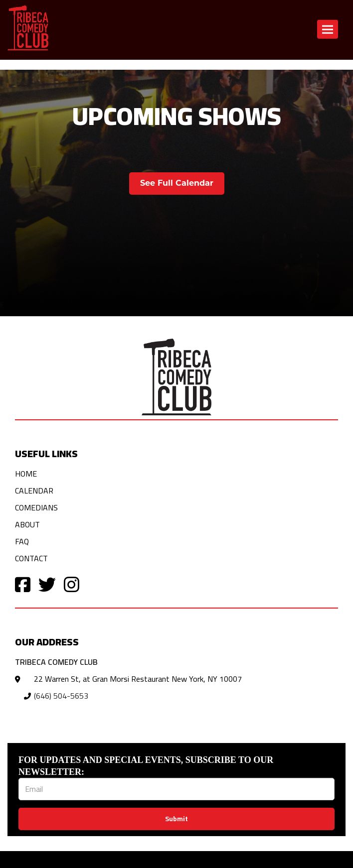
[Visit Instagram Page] (72, 584)
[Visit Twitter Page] (47, 584)
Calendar (34, 491)
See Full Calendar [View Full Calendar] (177, 183)
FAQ (22, 541)
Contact (31, 558)
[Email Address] (176, 789)
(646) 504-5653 (61, 696)
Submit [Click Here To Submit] (176, 819)
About (27, 524)
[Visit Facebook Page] (23, 584)
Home (26, 474)
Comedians (36, 507)
